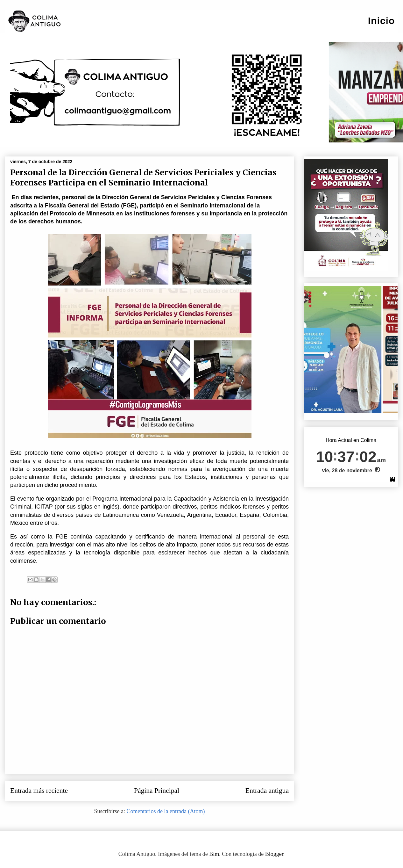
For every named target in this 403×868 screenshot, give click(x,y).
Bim (214, 854)
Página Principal (157, 791)
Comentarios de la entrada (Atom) (166, 811)
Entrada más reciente (39, 791)
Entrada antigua (267, 791)
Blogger (274, 854)
